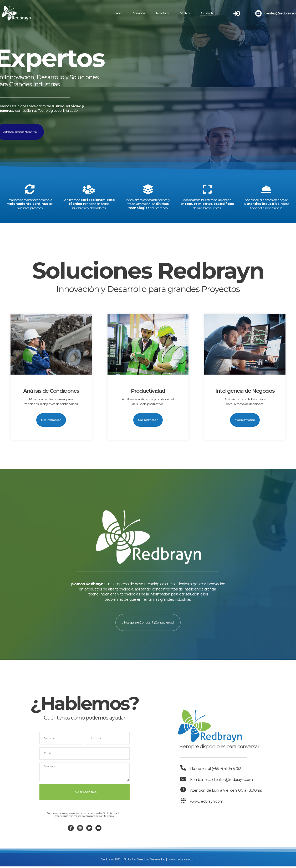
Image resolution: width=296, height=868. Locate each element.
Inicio (118, 13)
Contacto (207, 13)
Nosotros (162, 13)
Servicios (139, 13)
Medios (185, 13)
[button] (51, 420)
